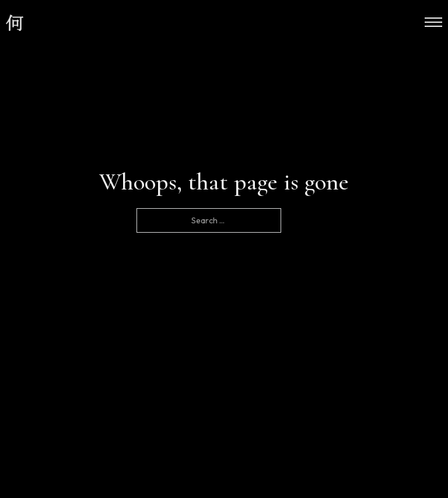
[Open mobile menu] (433, 22)
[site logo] (15, 23)
